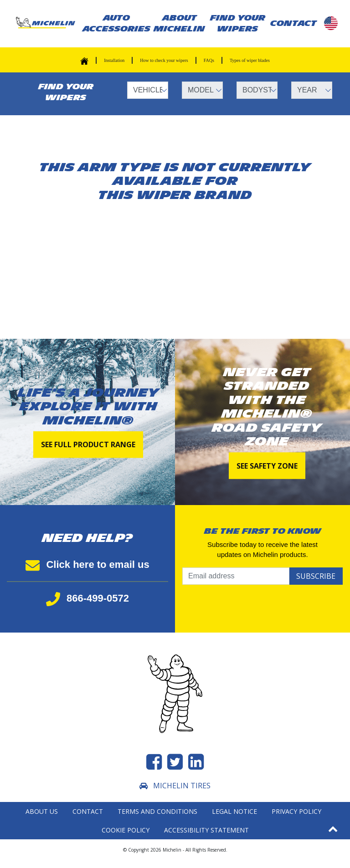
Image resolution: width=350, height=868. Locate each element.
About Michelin (179, 23)
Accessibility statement (206, 830)
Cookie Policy (126, 830)
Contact (88, 811)
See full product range (88, 445)
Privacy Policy (296, 811)
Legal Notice (234, 811)
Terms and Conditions (157, 811)
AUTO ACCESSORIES (116, 23)
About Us (42, 811)
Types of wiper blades (250, 60)
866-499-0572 (87, 598)
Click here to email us (87, 564)
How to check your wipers (164, 60)
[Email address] (236, 576)
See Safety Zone (267, 465)
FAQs (209, 60)
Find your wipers (238, 23)
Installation (114, 60)
